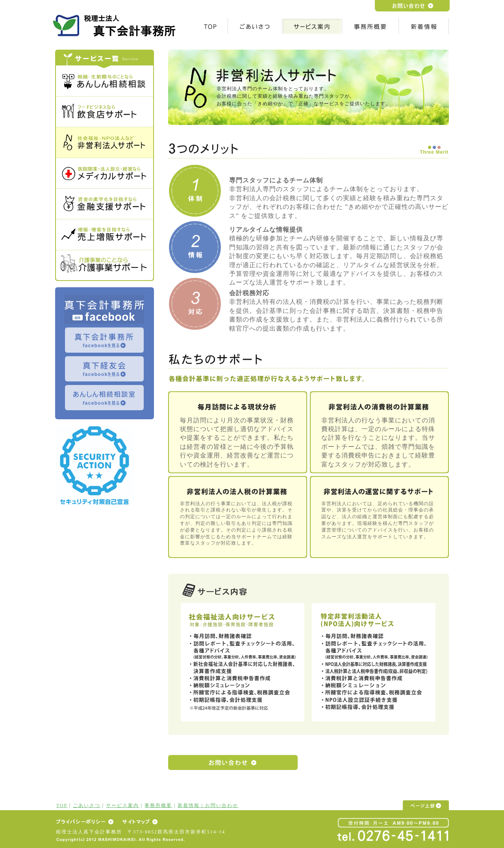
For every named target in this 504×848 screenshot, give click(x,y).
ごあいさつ (87, 805)
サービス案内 (122, 805)
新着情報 (189, 805)
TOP (62, 805)
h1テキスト (116, 25)
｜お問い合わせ (219, 805)
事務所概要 (158, 805)
